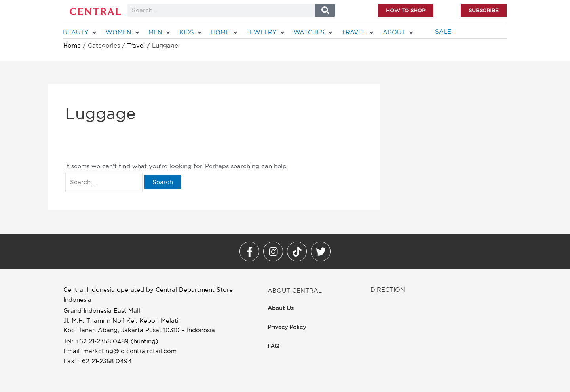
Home (72, 45)
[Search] (325, 10)
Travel (136, 45)
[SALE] (443, 32)
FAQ (274, 346)
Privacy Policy (287, 327)
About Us (281, 308)
